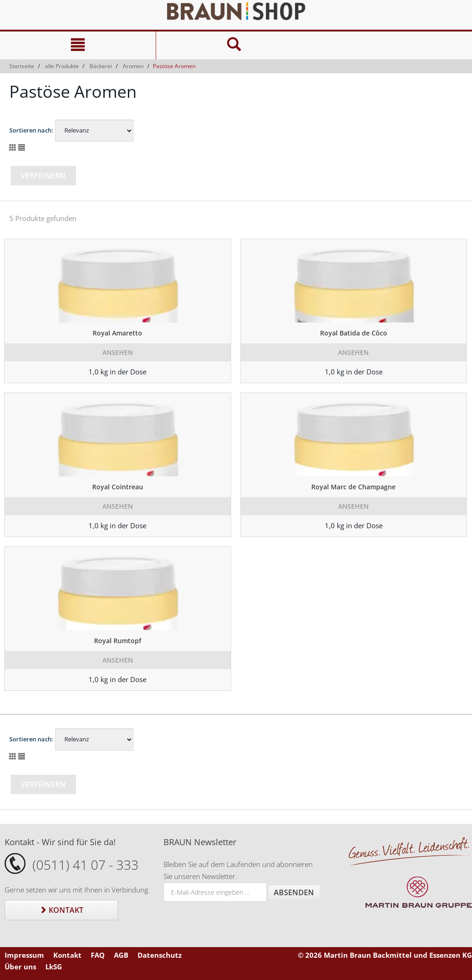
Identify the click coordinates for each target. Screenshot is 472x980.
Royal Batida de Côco (354, 333)
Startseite (22, 66)
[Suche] (234, 45)
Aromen (133, 66)
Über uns (20, 967)
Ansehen (118, 352)
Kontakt (61, 910)
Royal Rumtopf (118, 641)
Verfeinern (43, 176)
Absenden (294, 892)
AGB (121, 955)
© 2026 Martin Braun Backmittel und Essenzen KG (385, 955)
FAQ (98, 955)
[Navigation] (78, 45)
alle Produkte (62, 66)
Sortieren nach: (31, 130)
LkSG (54, 967)
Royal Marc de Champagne (353, 487)
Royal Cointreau (118, 487)
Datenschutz (160, 955)
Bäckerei (101, 66)
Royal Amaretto (117, 333)
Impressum (24, 955)
